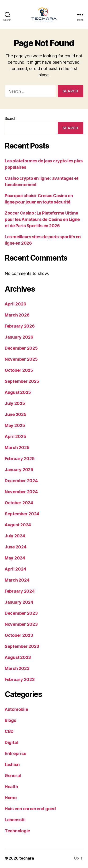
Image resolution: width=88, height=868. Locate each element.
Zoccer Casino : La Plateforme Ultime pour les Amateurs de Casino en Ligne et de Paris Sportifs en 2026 (42, 219)
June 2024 (16, 547)
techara (27, 858)
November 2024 (21, 492)
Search (10, 118)
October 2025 (19, 370)
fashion (12, 764)
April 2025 (15, 436)
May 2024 (15, 558)
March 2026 (17, 315)
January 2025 (19, 470)
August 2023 (18, 657)
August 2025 (18, 392)
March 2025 (17, 448)
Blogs (10, 720)
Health (11, 787)
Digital (11, 742)
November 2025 (21, 359)
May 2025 (15, 425)
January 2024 (19, 602)
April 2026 (15, 304)
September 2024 (22, 514)
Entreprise (15, 753)
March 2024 (17, 580)
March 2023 (17, 668)
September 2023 (22, 646)
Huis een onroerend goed (30, 809)
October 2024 (19, 503)
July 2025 (15, 403)
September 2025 (22, 381)
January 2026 (19, 337)
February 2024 (20, 591)
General (13, 776)
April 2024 (15, 569)
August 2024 (18, 525)
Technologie (17, 831)
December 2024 (21, 481)
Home (11, 798)
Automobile (16, 709)
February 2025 (20, 459)
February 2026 (20, 326)
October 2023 (19, 635)
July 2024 (15, 536)
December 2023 (21, 613)
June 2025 (16, 414)
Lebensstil (15, 820)
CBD (9, 731)
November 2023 (21, 624)
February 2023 (20, 679)
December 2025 (21, 348)
